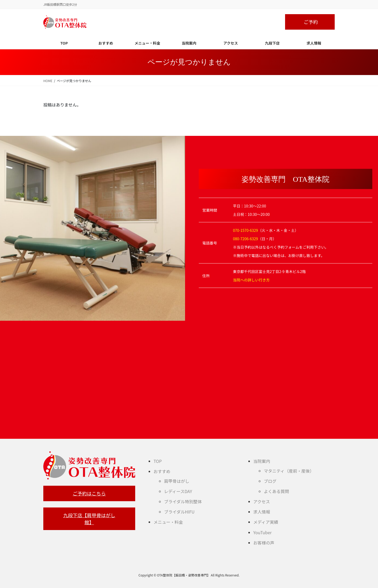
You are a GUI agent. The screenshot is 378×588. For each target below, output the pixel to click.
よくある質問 (276, 491)
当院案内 (262, 461)
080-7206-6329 (246, 239)
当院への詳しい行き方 (251, 280)
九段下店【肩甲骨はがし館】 (89, 519)
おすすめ (162, 471)
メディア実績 (266, 522)
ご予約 (311, 22)
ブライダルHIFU (179, 512)
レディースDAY (178, 491)
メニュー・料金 (168, 522)
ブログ (270, 481)
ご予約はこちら (89, 493)
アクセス (262, 501)
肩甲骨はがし (177, 481)
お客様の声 (264, 543)
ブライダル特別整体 (183, 501)
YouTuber (262, 532)
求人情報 (262, 512)
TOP (158, 461)
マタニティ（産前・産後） (289, 471)
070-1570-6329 (246, 230)
